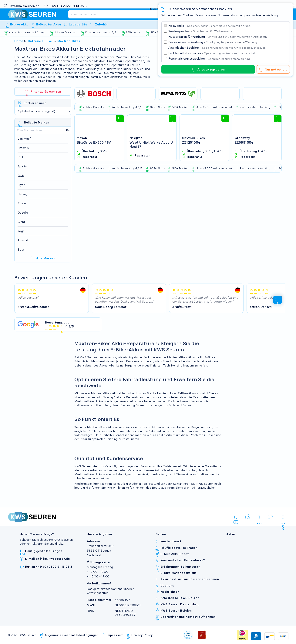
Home (19, 41)
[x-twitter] (271, 517)
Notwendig (210, 26)
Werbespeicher (201, 31)
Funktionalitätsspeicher (212, 53)
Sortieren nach (35, 103)
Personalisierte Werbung (213, 42)
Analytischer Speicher (217, 48)
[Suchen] (140, 14)
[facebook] (248, 517)
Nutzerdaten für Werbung (218, 37)
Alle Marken (43, 258)
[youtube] (283, 517)
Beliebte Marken (37, 122)
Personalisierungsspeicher (210, 59)
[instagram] (259, 517)
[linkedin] (236, 517)
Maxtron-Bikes (69, 41)
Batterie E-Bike (40, 41)
